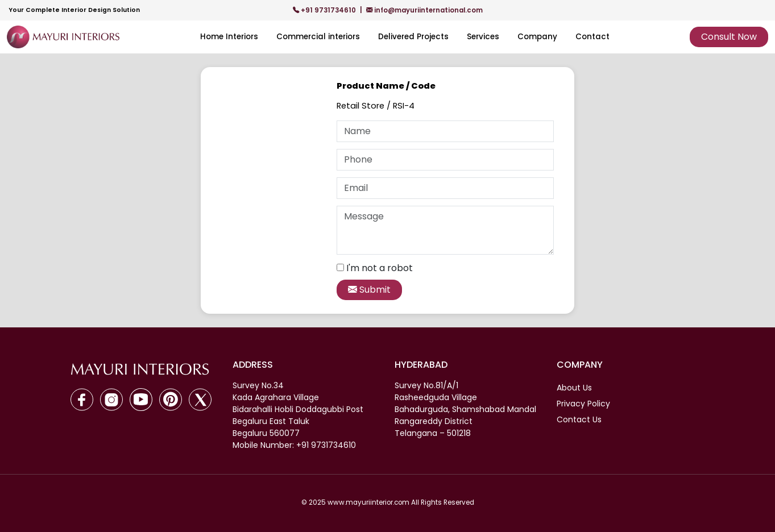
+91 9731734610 (325, 10)
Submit (369, 290)
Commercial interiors (318, 37)
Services (483, 37)
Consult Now (729, 37)
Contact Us (579, 419)
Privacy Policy (583, 404)
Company (537, 37)
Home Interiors (229, 37)
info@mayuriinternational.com (424, 10)
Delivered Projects (413, 37)
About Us (574, 388)
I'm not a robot (380, 268)
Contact (592, 37)
